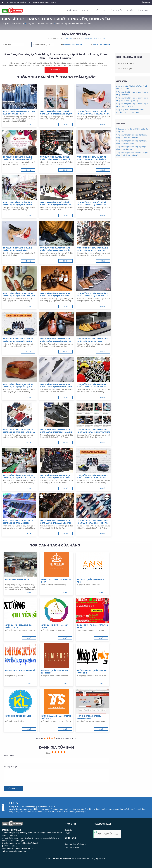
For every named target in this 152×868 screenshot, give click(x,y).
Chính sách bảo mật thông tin (75, 844)
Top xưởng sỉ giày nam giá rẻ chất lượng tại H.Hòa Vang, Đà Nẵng (19, 295)
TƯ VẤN (130, 10)
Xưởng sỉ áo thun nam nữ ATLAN (54, 626)
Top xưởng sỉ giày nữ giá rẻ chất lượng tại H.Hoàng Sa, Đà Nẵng (56, 113)
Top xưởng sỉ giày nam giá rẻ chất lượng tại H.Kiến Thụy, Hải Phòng (94, 431)
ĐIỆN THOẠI (100, 10)
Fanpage (146, 2)
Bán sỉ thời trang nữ (102, 44)
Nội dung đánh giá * (11, 767)
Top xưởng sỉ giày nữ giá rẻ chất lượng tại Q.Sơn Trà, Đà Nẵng (55, 158)
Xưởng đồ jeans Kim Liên (18, 716)
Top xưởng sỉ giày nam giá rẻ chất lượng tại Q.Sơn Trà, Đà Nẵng (93, 295)
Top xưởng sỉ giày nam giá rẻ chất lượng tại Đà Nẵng (93, 340)
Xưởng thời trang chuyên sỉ (20, 670)
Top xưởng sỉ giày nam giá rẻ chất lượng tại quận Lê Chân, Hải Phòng (56, 522)
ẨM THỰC (86, 10)
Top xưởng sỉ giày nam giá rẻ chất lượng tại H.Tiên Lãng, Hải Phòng (19, 431)
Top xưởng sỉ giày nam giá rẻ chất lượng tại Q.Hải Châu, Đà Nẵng (56, 340)
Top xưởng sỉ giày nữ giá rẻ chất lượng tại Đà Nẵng (17, 249)
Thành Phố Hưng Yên (45, 24)
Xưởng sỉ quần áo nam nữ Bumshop (54, 672)
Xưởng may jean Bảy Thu (18, 580)
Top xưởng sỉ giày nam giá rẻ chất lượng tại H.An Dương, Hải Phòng (93, 476)
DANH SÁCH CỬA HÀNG (107, 834)
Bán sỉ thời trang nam (73, 44)
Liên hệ (67, 833)
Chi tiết (28, 125)
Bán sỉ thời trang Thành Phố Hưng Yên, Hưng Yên (73, 24)
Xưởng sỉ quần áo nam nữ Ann (90, 581)
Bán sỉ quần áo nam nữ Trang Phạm (92, 626)
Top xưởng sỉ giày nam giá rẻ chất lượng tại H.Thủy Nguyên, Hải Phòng (56, 431)
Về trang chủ (56, 70)
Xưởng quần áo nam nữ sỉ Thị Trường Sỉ (56, 717)
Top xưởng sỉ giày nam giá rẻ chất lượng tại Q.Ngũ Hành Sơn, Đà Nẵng (55, 295)
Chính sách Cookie (72, 847)
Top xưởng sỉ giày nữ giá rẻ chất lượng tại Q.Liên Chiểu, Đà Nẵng (18, 204)
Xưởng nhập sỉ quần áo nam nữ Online (92, 672)
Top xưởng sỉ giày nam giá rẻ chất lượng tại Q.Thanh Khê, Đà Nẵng (55, 249)
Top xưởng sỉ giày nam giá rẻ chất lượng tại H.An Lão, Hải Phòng (55, 476)
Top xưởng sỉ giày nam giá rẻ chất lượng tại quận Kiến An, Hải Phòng (93, 522)
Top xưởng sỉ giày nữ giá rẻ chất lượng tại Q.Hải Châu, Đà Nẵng (56, 204)
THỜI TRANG (72, 10)
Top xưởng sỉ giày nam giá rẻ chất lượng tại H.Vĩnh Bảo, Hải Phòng (56, 385)
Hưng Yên (31, 24)
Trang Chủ (5, 24)
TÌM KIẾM (143, 10)
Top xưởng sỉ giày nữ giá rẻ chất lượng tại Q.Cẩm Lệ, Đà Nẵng (92, 204)
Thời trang (69, 38)
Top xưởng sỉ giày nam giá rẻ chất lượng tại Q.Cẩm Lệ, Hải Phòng (18, 385)
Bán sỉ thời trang (18, 24)
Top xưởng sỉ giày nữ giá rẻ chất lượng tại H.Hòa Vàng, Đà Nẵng (93, 113)
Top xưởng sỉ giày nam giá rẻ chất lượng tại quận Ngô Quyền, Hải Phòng (18, 522)
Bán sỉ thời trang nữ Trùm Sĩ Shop (56, 581)
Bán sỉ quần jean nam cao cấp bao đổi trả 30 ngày (19, 113)
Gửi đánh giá (13, 789)
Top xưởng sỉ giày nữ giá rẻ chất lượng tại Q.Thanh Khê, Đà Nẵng (18, 158)
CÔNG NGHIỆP (116, 10)
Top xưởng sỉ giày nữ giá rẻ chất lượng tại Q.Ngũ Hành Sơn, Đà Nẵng (92, 158)
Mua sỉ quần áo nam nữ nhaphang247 (89, 717)
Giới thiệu (68, 830)
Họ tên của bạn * (10, 755)
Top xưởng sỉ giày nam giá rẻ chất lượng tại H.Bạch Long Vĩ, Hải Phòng (19, 476)
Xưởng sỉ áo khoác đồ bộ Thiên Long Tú (18, 626)
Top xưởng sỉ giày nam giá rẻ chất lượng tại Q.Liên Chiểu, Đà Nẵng (18, 340)
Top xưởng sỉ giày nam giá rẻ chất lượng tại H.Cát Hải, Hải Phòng (93, 385)
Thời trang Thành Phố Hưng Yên (93, 38)
